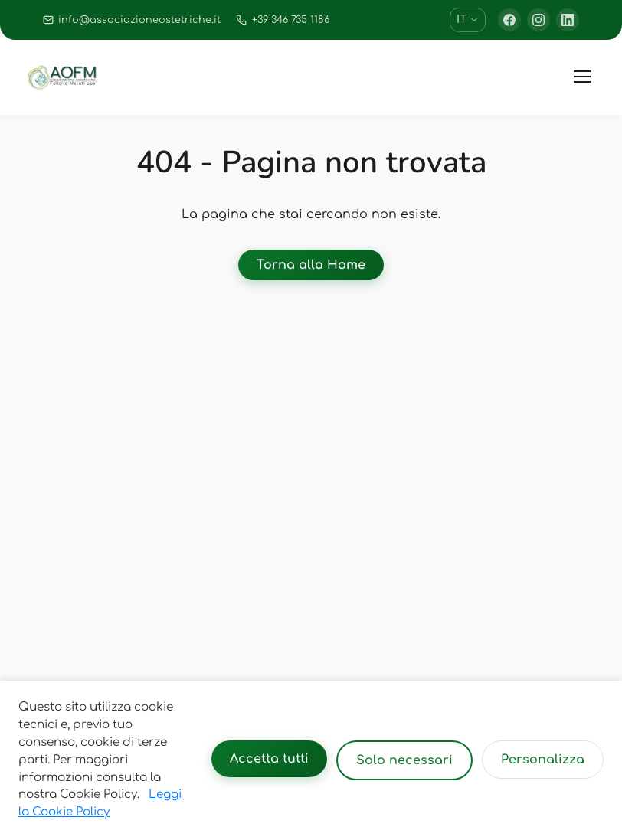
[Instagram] (539, 20)
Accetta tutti (269, 759)
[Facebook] (509, 20)
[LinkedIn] (568, 20)
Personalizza (543, 760)
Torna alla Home (311, 265)
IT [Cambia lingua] (468, 20)
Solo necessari (404, 760)
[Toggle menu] (582, 77)
